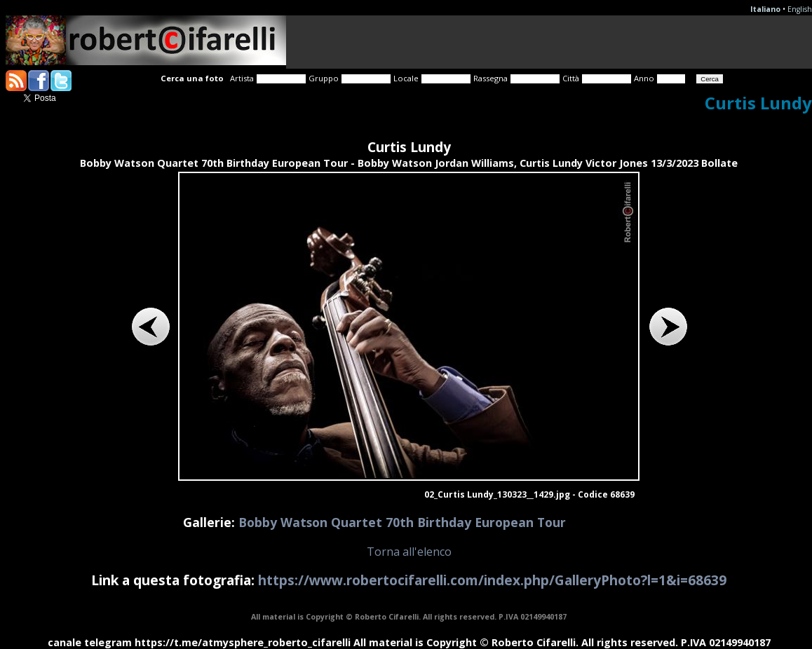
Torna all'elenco (409, 552)
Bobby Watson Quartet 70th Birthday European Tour (402, 522)
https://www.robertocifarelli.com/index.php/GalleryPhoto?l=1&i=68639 (492, 580)
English (800, 9)
